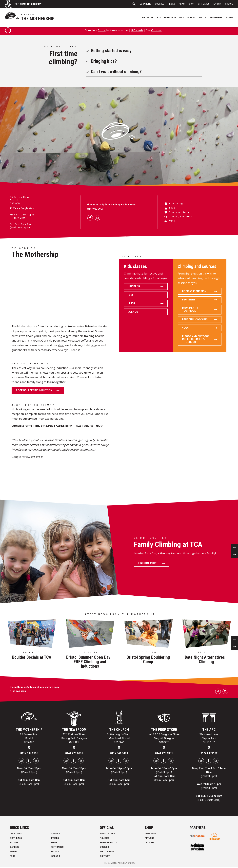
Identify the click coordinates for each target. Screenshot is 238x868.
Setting (56, 834)
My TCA (217, 4)
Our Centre (147, 17)
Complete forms (22, 426)
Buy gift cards (44, 426)
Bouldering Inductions (170, 17)
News (182, 4)
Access (14, 843)
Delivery (150, 843)
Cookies (104, 848)
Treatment (216, 17)
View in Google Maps (24, 209)
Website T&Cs (107, 834)
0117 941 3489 (119, 754)
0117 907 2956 (95, 210)
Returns (149, 839)
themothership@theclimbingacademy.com (112, 205)
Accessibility (64, 426)
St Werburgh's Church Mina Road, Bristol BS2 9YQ (119, 739)
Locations (145, 4)
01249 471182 (209, 754)
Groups (229, 4)
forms (102, 31)
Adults (191, 17)
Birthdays (16, 839)
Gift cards (137, 31)
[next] (235, 555)
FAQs (78, 426)
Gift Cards (204, 4)
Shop (191, 4)
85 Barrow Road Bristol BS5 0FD (29, 739)
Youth (203, 17)
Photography (108, 852)
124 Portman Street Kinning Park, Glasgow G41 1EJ (74, 739)
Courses (159, 4)
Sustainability (108, 843)
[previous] (235, 548)
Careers (15, 848)
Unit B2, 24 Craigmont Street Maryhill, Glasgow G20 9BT (164, 739)
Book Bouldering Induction (34, 391)
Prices (171, 4)
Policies (105, 839)
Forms (229, 17)
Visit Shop (151, 834)
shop (61, 346)
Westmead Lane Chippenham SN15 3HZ (209, 739)
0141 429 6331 (74, 754)
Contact (105, 857)
